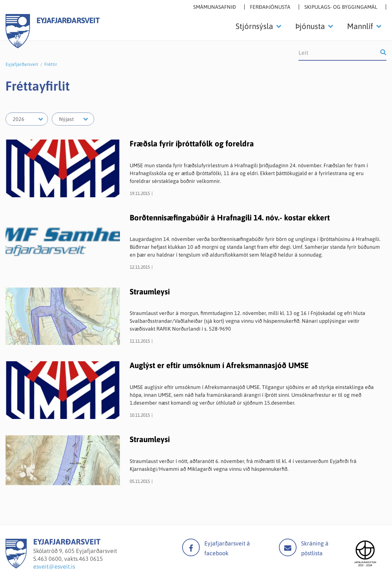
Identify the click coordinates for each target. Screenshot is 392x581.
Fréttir (51, 64)
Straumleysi (150, 292)
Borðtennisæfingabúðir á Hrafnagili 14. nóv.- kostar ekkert (230, 218)
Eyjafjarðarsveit (22, 64)
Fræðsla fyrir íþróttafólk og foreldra (192, 144)
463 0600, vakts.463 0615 (70, 559)
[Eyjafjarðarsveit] (16, 566)
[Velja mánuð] (73, 119)
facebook (191, 547)
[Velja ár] (27, 119)
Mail (288, 547)
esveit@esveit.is (54, 566)
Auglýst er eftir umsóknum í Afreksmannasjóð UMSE (219, 365)
